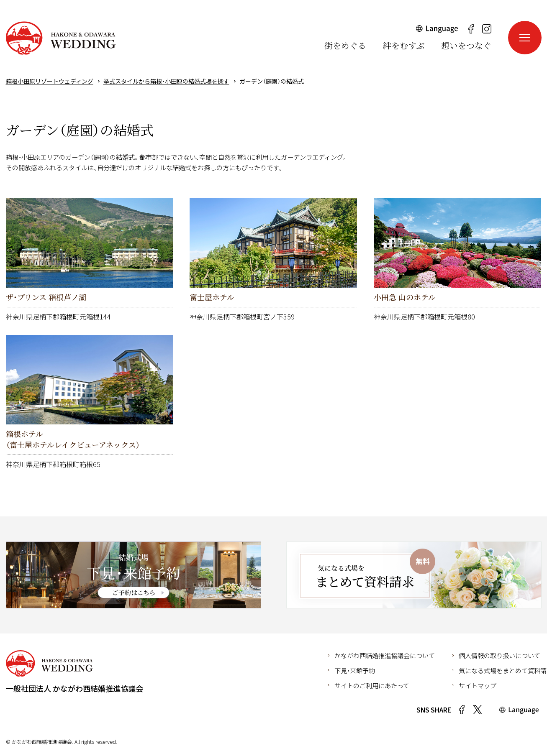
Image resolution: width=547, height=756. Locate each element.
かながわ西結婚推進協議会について (385, 655)
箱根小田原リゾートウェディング (61, 38)
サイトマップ (478, 685)
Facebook (462, 710)
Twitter (478, 710)
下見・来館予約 (355, 670)
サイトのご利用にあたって (372, 685)
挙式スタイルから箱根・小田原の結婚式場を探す (166, 81)
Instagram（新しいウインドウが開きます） (487, 29)
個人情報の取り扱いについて (499, 655)
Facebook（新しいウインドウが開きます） (471, 29)
